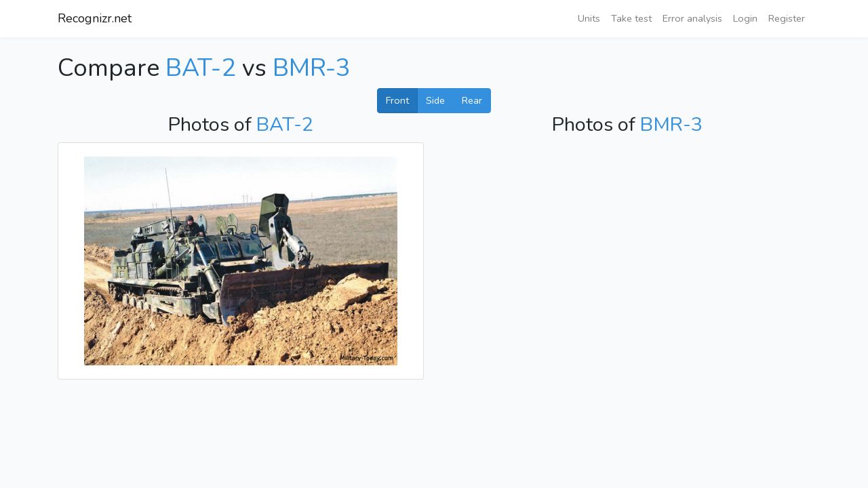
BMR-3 (312, 68)
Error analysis (692, 18)
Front (397, 100)
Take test (631, 18)
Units (589, 18)
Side (435, 100)
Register (787, 18)
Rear (472, 100)
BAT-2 (201, 68)
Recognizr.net (95, 18)
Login (745, 18)
